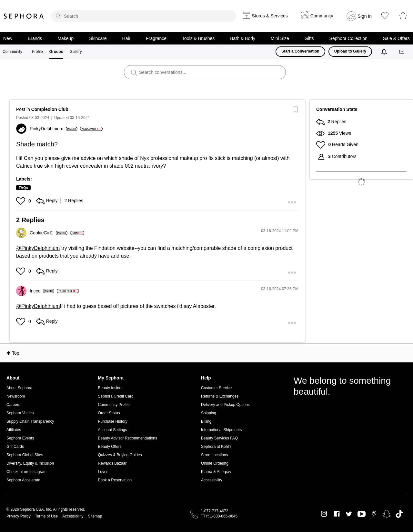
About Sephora (19, 388)
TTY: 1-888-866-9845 (219, 516)
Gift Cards (15, 447)
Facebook (337, 514)
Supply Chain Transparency (30, 421)
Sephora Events (20, 438)
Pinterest (374, 514)
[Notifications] (385, 52)
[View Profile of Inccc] (42, 291)
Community (12, 52)
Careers (13, 405)
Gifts (309, 38)
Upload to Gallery (350, 51)
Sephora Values (20, 413)
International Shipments (221, 430)
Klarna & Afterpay (216, 472)
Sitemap (95, 516)
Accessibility (212, 480)
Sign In (365, 16)
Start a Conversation (300, 51)
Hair (126, 38)
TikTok (399, 514)
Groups (56, 52)
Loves (103, 472)
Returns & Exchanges (220, 396)
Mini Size (280, 38)
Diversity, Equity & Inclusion (30, 463)
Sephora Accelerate (23, 480)
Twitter (349, 514)
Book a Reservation (115, 480)
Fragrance (156, 38)
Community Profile (114, 405)
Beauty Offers (110, 447)
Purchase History (113, 421)
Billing (206, 421)
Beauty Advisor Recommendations (128, 438)
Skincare (98, 38)
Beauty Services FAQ (219, 438)
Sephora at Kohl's (216, 447)
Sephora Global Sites (25, 455)
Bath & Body (243, 38)
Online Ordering (215, 463)
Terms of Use (47, 516)
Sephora (24, 16)
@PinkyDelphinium (38, 248)
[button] (21, 201)
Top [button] (16, 353)
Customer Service (216, 388)
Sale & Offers (396, 38)
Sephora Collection (348, 38)
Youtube (362, 514)
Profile (37, 52)
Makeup (65, 38)
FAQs (23, 188)
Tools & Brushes (198, 38)
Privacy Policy (19, 516)
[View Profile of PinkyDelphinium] (54, 129)
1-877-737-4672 (214, 511)
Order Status (109, 413)
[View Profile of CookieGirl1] (49, 233)
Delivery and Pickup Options (225, 405)
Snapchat (387, 514)
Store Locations (214, 455)
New (8, 38)
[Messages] (402, 52)
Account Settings (113, 430)
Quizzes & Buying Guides (120, 455)
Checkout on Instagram (26, 472)
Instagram (324, 514)
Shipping (209, 413)
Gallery (76, 52)
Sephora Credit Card (116, 396)
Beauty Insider (111, 388)
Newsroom (16, 396)
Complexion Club (50, 109)
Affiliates (14, 430)
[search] (144, 16)
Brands (35, 38)
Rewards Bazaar (112, 463)
